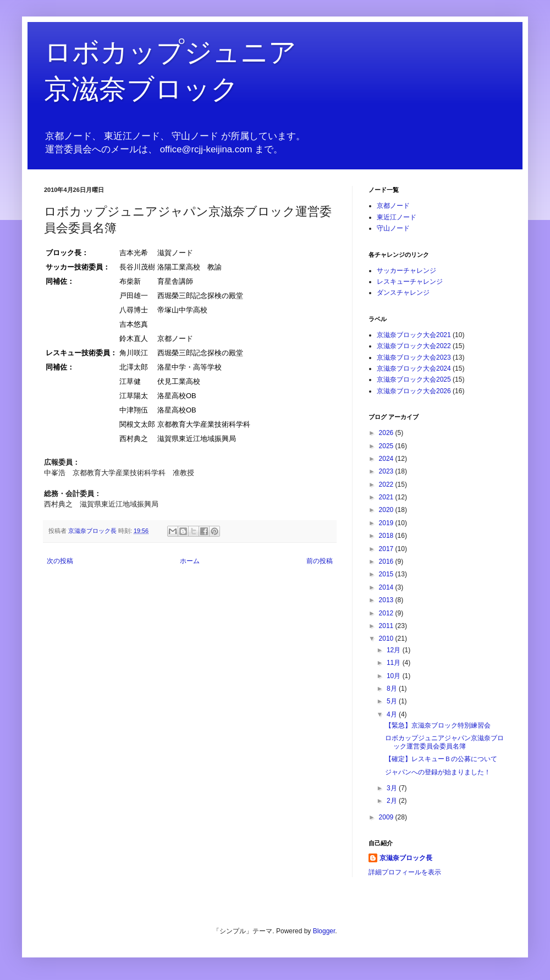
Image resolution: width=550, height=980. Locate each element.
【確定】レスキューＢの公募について (441, 759)
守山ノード (393, 228)
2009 (387, 817)
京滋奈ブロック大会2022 (414, 346)
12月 (395, 650)
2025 (387, 446)
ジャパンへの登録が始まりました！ (438, 772)
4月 (393, 714)
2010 (387, 638)
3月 (393, 788)
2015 (387, 574)
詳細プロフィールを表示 (405, 872)
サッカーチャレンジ (406, 271)
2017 (387, 549)
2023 (387, 471)
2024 (387, 459)
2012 (387, 613)
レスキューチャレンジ (410, 282)
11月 (395, 663)
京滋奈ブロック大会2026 (414, 391)
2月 (393, 801)
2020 (387, 510)
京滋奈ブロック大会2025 (414, 379)
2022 (387, 485)
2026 (387, 433)
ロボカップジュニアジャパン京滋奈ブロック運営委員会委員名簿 (444, 742)
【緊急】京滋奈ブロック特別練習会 (438, 725)
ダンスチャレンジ (403, 293)
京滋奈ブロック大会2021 (414, 335)
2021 (387, 497)
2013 (387, 600)
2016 (387, 561)
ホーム (190, 561)
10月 (395, 676)
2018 (387, 536)
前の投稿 (320, 561)
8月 (393, 689)
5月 (393, 701)
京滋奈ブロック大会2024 (414, 368)
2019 (387, 523)
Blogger (324, 931)
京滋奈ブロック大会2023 (414, 357)
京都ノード (393, 206)
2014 (387, 587)
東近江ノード (397, 217)
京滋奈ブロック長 (406, 858)
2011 (387, 626)
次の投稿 (60, 561)
